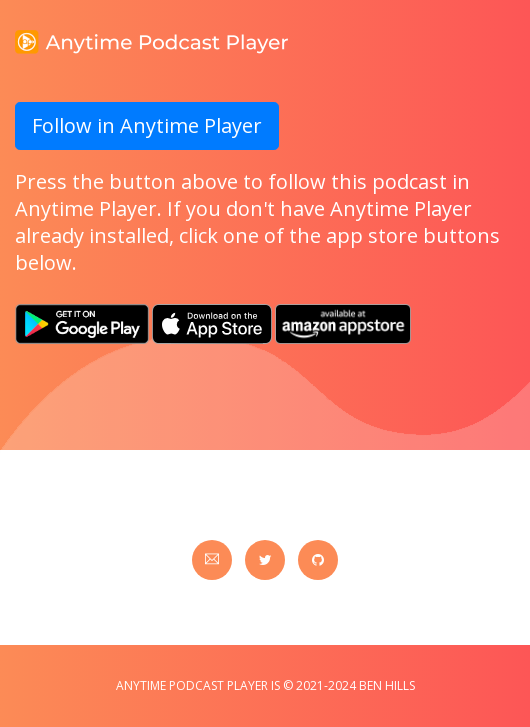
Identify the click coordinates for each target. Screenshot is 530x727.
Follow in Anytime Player (147, 125)
